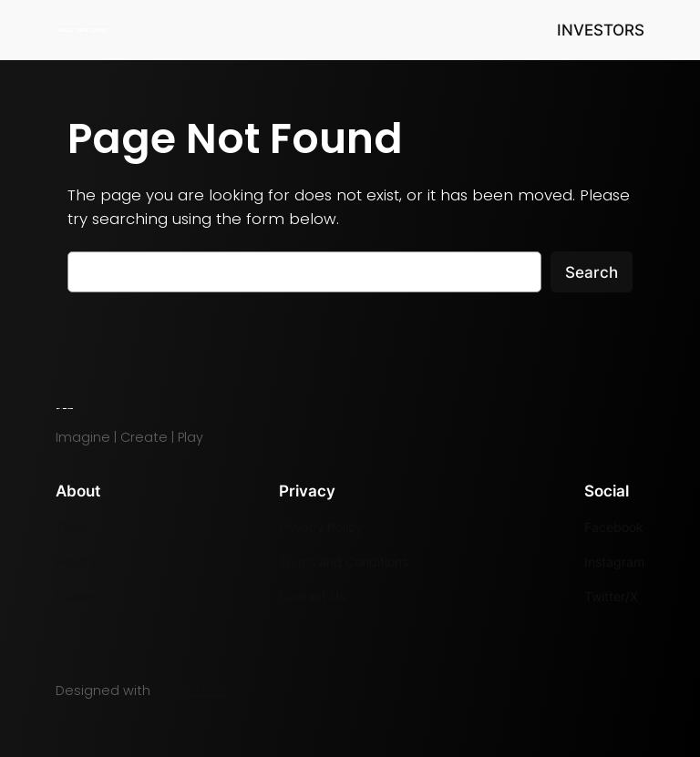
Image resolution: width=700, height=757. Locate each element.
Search (592, 272)
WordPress (189, 691)
